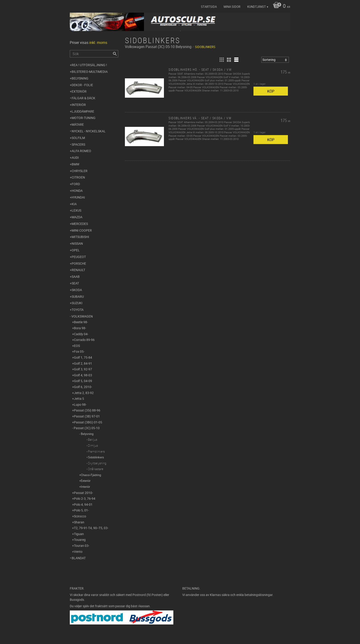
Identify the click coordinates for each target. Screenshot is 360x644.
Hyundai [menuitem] (78, 197)
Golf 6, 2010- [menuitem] (83, 387)
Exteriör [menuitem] (79, 91)
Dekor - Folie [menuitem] (82, 85)
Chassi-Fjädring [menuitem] (91, 475)
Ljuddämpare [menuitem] (83, 111)
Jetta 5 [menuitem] (79, 399)
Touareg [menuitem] (80, 540)
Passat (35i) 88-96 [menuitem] (87, 410)
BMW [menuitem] (75, 164)
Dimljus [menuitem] (93, 445)
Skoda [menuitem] (77, 290)
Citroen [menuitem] (78, 177)
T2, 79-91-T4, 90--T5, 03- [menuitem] (91, 528)
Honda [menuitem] (77, 191)
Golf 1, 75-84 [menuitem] (83, 357)
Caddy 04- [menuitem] (81, 334)
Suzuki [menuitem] (77, 303)
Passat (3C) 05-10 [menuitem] (87, 428)
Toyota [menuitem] (78, 310)
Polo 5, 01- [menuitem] (81, 510)
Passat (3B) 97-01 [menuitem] (87, 416)
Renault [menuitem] (78, 270)
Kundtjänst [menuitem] (257, 7)
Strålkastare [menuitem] (96, 469)
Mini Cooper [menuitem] (82, 230)
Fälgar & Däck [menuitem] (83, 98)
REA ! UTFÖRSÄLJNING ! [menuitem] (89, 65)
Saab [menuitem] (76, 277)
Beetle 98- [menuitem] (81, 322)
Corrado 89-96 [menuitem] (84, 340)
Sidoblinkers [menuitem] (96, 457)
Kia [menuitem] (74, 204)
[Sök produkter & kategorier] (94, 54)
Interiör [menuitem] (79, 105)
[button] (222, 60)
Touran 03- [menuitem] (82, 546)
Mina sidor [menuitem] (232, 7)
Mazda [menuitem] (77, 217)
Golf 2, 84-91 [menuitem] (83, 363)
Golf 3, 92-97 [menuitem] (83, 369)
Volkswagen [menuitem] (82, 316)
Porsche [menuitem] (79, 263)
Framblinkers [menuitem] (96, 451)
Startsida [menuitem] (209, 7)
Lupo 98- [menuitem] (80, 404)
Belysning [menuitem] (80, 78)
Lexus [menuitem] (76, 210)
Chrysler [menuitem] (80, 171)
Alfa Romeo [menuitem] (81, 151)
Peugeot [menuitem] (79, 257)
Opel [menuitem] (76, 250)
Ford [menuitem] (76, 184)
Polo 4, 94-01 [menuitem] (83, 504)
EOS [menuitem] (77, 346)
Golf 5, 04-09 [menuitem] (83, 381)
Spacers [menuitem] (78, 144)
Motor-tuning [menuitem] (84, 118)
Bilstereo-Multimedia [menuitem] (90, 72)
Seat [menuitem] (75, 283)
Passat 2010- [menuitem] (83, 493)
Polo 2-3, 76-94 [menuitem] (85, 498)
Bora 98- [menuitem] (80, 328)
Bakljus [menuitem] (93, 440)
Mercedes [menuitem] (80, 224)
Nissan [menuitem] (77, 243)
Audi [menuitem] (75, 157)
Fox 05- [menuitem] (79, 351)
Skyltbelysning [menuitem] (97, 463)
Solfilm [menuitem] (78, 138)
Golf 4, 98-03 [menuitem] (83, 375)
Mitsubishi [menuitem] (80, 237)
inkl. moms (98, 43)
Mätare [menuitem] (78, 124)
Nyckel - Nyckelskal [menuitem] (89, 131)
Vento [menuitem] (78, 552)
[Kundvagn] (280, 6)
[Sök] (115, 54)
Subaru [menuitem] (78, 296)
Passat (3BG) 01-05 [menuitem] (88, 422)
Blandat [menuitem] (79, 558)
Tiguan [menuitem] (79, 534)
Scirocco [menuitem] (80, 516)
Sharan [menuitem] (79, 522)
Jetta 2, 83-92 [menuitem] (84, 393)
